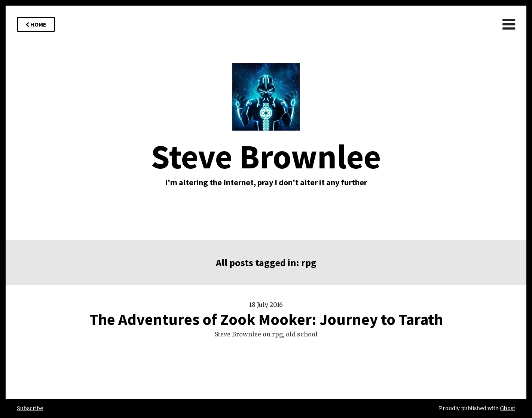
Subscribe (30, 408)
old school (302, 334)
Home (36, 24)
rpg (277, 334)
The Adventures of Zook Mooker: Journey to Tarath (266, 319)
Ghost (507, 408)
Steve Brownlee (238, 334)
